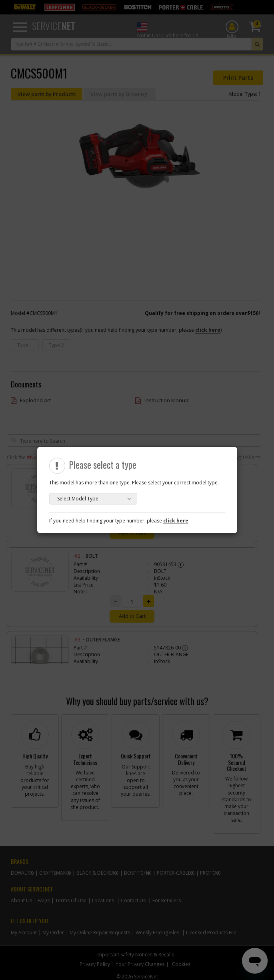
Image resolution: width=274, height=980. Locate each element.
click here (176, 521)
